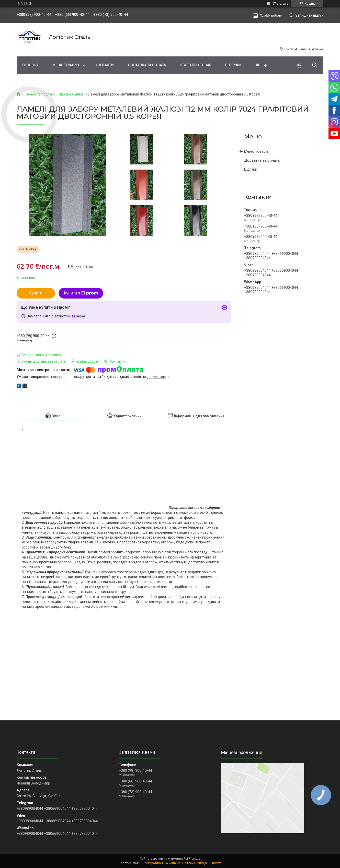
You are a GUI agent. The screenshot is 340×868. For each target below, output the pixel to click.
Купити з (81, 293)
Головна (30, 65)
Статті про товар (196, 65)
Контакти (105, 65)
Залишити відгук (309, 15)
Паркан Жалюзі (71, 94)
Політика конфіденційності (202, 863)
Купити (36, 293)
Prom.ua (195, 859)
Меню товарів (66, 65)
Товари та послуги (39, 94)
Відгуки (233, 65)
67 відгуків (280, 4)
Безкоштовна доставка (41, 355)
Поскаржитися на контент (161, 863)
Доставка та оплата (147, 65)
